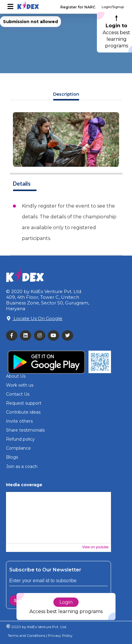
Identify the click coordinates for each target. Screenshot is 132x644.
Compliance (18, 448)
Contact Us (18, 394)
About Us (16, 376)
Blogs (12, 457)
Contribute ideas (23, 412)
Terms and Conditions (27, 635)
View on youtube (95, 547)
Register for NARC (78, 7)
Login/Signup (113, 7)
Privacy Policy (60, 635)
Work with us (20, 385)
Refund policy (20, 439)
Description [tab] (66, 94)
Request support (24, 403)
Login (66, 602)
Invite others (19, 421)
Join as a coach (22, 466)
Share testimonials (25, 430)
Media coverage (24, 485)
